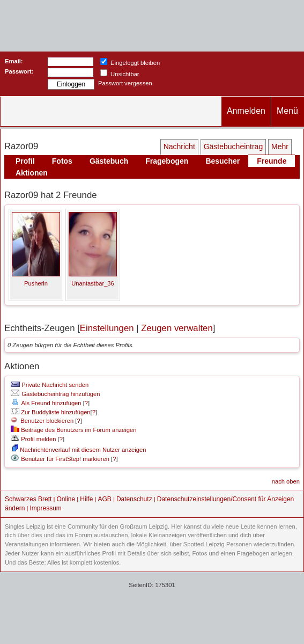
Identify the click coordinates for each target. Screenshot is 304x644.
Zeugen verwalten (177, 328)
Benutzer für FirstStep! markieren (65, 459)
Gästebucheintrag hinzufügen (55, 394)
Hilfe (86, 499)
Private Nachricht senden (50, 385)
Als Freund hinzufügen (46, 403)
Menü (287, 111)
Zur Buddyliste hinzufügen (50, 412)
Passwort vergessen (125, 83)
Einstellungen (107, 328)
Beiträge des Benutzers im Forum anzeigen (73, 430)
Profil (25, 161)
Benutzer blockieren (42, 421)
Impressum (46, 508)
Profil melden (33, 439)
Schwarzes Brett (28, 499)
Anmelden (246, 111)
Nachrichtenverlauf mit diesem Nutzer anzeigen (79, 450)
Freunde (272, 161)
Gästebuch (109, 161)
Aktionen (32, 173)
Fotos (62, 161)
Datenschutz (134, 499)
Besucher (223, 161)
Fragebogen (167, 161)
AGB (104, 499)
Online (66, 499)
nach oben (286, 481)
